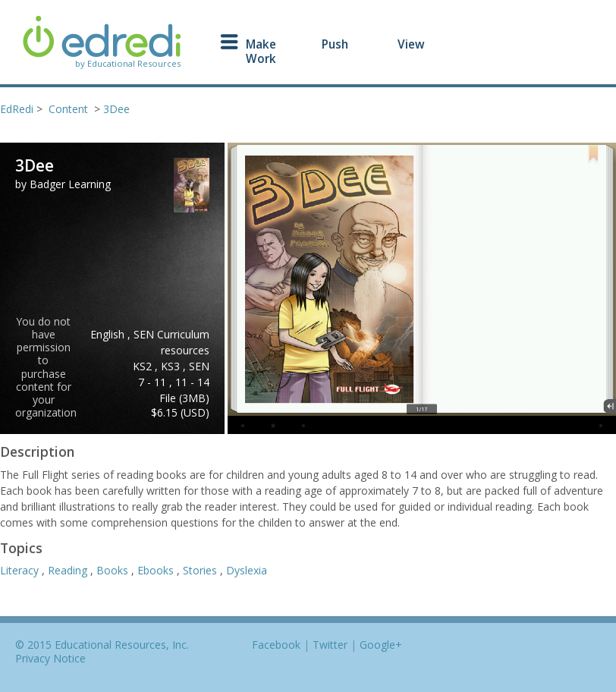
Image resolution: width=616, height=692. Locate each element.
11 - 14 (192, 382)
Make (261, 44)
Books (114, 570)
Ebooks (157, 570)
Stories (201, 570)
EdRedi (17, 109)
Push (335, 44)
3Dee (116, 109)
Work (261, 59)
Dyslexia (247, 570)
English (109, 334)
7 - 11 (154, 382)
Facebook (276, 645)
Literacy (21, 570)
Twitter (330, 645)
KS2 (144, 366)
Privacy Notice (50, 658)
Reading (69, 570)
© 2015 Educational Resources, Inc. (102, 645)
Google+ (381, 645)
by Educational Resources (128, 64)
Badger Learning (70, 184)
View (411, 44)
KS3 (172, 366)
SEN (199, 366)
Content (68, 109)
